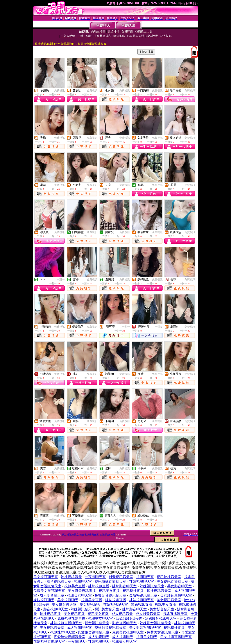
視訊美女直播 (75, 586)
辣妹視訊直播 (99, 586)
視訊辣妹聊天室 (169, 577)
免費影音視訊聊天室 (110, 595)
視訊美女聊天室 (79, 595)
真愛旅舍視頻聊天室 (93, 632)
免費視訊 (59, 91)
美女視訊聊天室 (46, 577)
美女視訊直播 (74, 614)
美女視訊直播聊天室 (172, 581)
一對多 (159, 327)
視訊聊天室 (145, 577)
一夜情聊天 (77, 641)
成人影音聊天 (99, 637)
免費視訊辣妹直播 (71, 618)
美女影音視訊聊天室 (145, 628)
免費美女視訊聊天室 (49, 591)
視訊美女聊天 (147, 637)
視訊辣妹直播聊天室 (110, 581)
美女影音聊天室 (179, 586)
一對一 (61, 279)
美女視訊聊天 (68, 600)
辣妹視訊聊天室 (141, 581)
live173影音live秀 (129, 618)
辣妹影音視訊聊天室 (161, 618)
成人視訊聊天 (122, 614)
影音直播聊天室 (124, 623)
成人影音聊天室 (52, 595)
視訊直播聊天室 (175, 614)
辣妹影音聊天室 (124, 586)
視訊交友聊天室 (100, 618)
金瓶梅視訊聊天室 (143, 595)
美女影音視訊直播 (82, 591)
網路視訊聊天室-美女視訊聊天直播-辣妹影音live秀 (89, 535)
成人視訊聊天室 (79, 628)
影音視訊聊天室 (121, 577)
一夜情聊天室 (95, 577)
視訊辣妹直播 (133, 591)
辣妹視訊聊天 (71, 577)
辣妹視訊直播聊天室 (66, 623)
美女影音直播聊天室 (176, 595)
